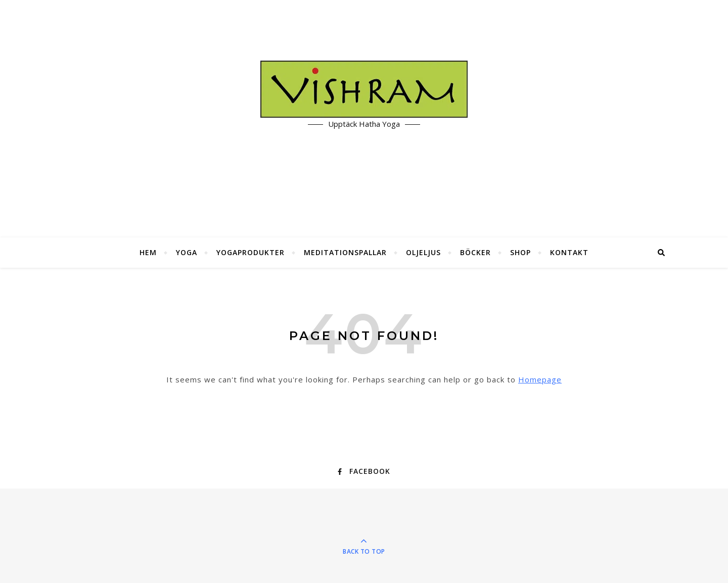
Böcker (475, 252)
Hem (148, 252)
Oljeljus (423, 252)
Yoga (187, 252)
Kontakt (569, 252)
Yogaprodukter (251, 252)
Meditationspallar (345, 252)
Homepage (540, 379)
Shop (520, 252)
